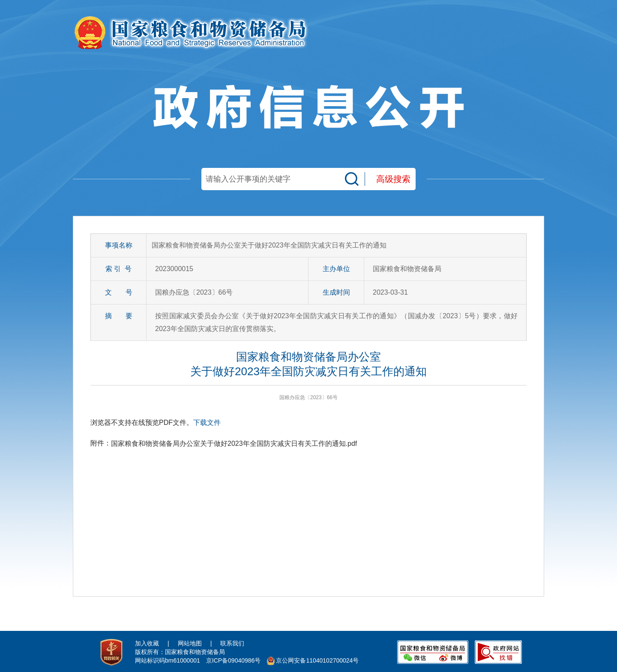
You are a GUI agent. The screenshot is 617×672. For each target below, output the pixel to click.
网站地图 (190, 643)
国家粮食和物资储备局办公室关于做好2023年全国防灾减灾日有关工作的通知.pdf (234, 444)
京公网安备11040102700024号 (317, 660)
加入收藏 (147, 643)
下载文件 (207, 423)
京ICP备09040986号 (234, 660)
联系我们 (232, 643)
